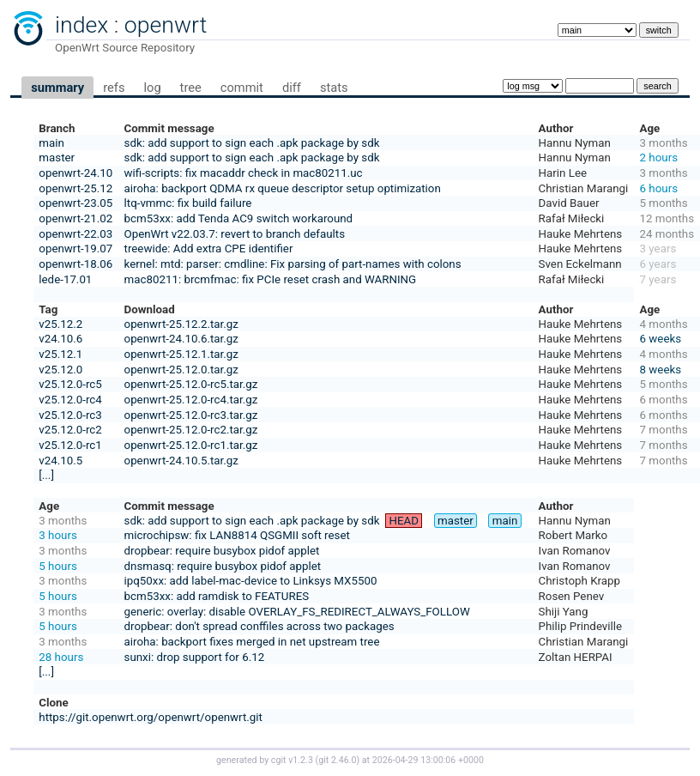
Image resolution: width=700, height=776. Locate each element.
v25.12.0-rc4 (70, 400)
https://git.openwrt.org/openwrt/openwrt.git (151, 717)
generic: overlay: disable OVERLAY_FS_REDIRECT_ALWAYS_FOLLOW (297, 612)
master (57, 158)
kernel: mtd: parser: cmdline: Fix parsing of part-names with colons (293, 264)
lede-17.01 (65, 279)
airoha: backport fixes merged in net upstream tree (252, 642)
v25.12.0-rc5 (70, 384)
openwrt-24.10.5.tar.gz (181, 461)
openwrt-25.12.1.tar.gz (181, 354)
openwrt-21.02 (75, 218)
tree (191, 88)
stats (334, 88)
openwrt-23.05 (75, 203)
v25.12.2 (60, 324)
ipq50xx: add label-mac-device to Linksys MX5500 (251, 581)
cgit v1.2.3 (292, 760)
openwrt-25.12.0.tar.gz (181, 370)
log (152, 88)
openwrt (166, 25)
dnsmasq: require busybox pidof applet (223, 566)
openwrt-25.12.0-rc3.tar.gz (191, 415)
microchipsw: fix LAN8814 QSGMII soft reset (237, 535)
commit (242, 88)
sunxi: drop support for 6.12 (195, 657)
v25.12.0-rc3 (70, 415)
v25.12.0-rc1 (70, 445)
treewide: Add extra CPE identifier (209, 249)
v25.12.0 (60, 370)
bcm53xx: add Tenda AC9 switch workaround (239, 218)
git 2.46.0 (337, 760)
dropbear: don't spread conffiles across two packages (259, 626)
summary (57, 88)
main (51, 143)
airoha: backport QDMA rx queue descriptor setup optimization (283, 188)
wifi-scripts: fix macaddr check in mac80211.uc (244, 173)
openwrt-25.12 (75, 188)
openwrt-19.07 (75, 249)
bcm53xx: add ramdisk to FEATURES (217, 596)
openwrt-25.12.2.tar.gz (181, 324)
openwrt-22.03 (75, 234)
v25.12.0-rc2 (70, 430)
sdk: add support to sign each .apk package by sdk (252, 143)
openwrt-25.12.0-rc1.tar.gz (191, 445)
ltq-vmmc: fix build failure (188, 203)
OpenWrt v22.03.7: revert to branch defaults (235, 234)
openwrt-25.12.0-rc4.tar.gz (191, 400)
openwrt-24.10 (75, 173)
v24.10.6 (60, 339)
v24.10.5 (60, 461)
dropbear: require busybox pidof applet (222, 551)
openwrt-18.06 (75, 264)
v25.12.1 (60, 354)
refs (114, 88)
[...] (46, 475)
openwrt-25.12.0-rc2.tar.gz (191, 430)
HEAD (404, 521)
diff (292, 88)
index (81, 25)
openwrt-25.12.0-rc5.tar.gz (191, 384)
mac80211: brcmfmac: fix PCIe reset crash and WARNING (271, 279)
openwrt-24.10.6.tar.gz (181, 339)
